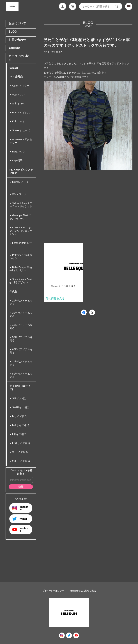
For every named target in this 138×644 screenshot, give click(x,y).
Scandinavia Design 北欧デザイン (21, 281)
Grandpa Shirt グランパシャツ (20, 217)
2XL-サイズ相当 (21, 461)
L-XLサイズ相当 (21, 443)
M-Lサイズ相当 (21, 425)
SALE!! (14, 68)
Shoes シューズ (21, 130)
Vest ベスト (19, 95)
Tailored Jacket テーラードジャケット (21, 205)
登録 (21, 487)
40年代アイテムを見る (21, 327)
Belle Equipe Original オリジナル (21, 269)
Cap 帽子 (17, 161)
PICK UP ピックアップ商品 (21, 171)
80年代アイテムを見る (21, 375)
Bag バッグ (19, 152)
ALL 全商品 (16, 76)
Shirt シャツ (19, 104)
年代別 (13, 291)
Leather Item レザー (21, 245)
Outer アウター (21, 86)
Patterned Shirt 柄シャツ (21, 257)
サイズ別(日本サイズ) (20, 388)
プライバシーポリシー (53, 591)
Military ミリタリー (20, 184)
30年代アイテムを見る (21, 314)
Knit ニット (19, 121)
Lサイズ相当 (19, 434)
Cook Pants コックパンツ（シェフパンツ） (21, 231)
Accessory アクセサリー (21, 141)
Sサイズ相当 (19, 398)
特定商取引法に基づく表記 (83, 591)
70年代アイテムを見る (21, 363)
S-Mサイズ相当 (21, 407)
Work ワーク (19, 194)
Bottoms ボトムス (22, 112)
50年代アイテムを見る (21, 339)
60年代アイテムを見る (21, 351)
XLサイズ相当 (20, 452)
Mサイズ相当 (20, 416)
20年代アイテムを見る (21, 302)
